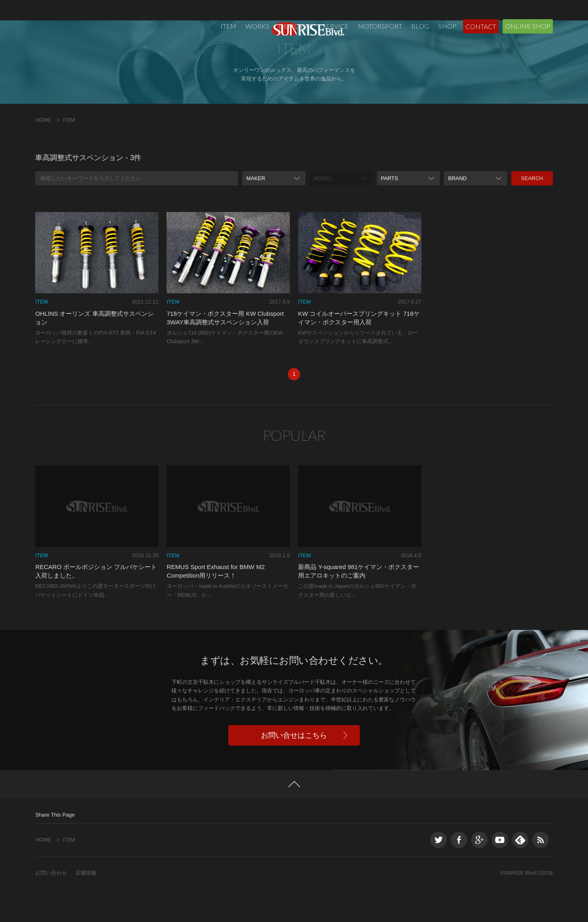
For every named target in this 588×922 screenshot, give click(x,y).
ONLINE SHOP (528, 26)
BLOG (420, 26)
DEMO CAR (296, 26)
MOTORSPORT (380, 26)
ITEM (228, 26)
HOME (43, 153)
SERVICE (335, 26)
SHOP (447, 26)
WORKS (257, 26)
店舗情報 (86, 905)
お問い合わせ (51, 905)
